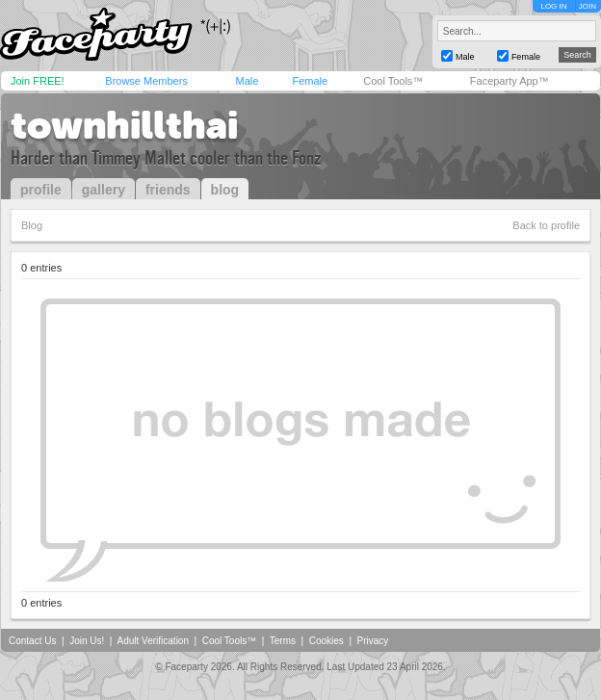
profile (41, 190)
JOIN (588, 6)
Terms (283, 641)
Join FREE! (38, 81)
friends (168, 190)
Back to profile (546, 225)
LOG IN (553, 6)
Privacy (373, 641)
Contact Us (32, 641)
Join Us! (87, 641)
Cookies (327, 641)
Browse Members (146, 81)
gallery (104, 190)
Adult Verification (153, 641)
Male (247, 81)
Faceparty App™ (510, 81)
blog (225, 190)
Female (310, 81)
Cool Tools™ (393, 81)
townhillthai (124, 125)
